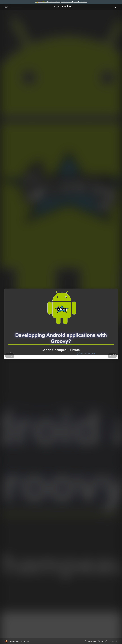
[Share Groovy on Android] (106, 641)
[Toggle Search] (115, 7)
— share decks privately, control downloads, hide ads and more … (61, 2)
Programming (90, 641)
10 (111, 641)
